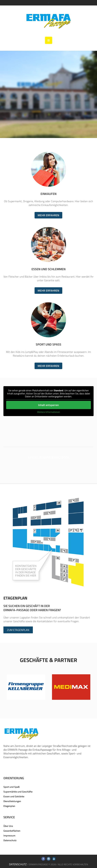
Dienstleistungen (12, 801)
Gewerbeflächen (12, 831)
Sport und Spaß (11, 787)
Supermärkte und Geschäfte (18, 792)
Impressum (9, 835)
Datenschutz (10, 840)
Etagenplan (9, 806)
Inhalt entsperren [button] (48, 405)
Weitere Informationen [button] (48, 412)
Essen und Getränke (14, 796)
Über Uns (8, 826)
